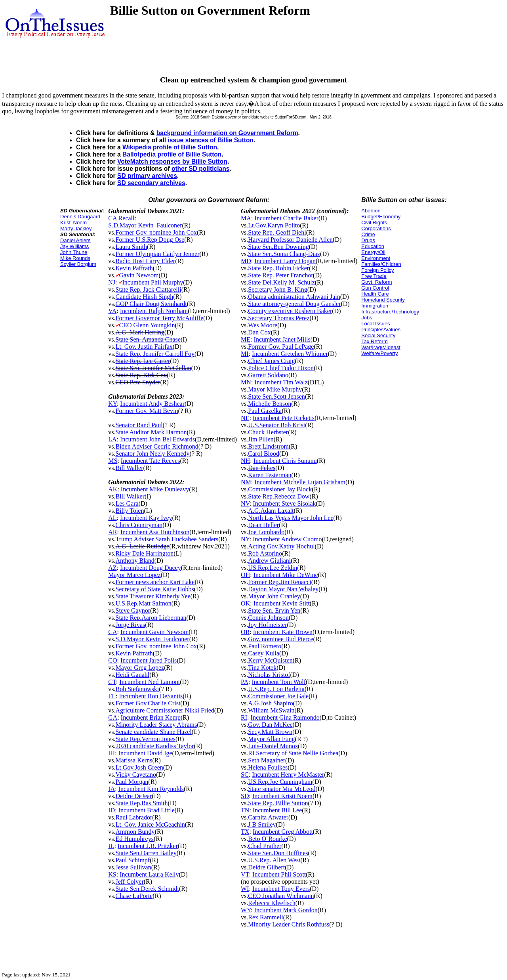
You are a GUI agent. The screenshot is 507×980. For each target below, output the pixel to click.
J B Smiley (262, 824)
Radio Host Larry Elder (146, 261)
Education (373, 246)
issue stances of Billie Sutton (211, 140)
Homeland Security (383, 300)
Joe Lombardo (266, 532)
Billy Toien (130, 511)
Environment (376, 258)
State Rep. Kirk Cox (141, 375)
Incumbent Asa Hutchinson (155, 532)
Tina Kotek (262, 668)
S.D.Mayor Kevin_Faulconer (145, 225)
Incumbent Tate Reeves (151, 461)
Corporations (376, 228)
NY (245, 539)
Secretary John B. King (277, 289)
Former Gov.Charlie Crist (148, 703)
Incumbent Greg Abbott (283, 832)
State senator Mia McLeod (282, 789)
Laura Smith (132, 247)
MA (246, 218)
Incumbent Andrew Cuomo (287, 539)
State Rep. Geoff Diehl (277, 232)
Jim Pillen (261, 439)
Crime (368, 234)
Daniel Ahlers (75, 240)
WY (246, 910)
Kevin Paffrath (134, 268)
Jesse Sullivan (133, 867)
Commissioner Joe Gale (278, 696)
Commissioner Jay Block (280, 489)
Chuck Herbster (268, 432)
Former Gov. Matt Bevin (147, 411)
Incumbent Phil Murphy (153, 282)
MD (246, 261)
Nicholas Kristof (269, 675)
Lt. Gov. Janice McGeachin (150, 824)
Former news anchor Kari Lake (155, 582)
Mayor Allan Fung (271, 739)
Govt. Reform (376, 282)
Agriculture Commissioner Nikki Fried (165, 710)
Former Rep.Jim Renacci (280, 582)
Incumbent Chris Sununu (285, 461)
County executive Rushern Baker (290, 311)
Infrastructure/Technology (390, 312)
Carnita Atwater (268, 817)
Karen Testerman (270, 475)
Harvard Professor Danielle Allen (290, 240)
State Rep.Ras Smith (142, 803)
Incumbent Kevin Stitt (282, 603)
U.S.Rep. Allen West (274, 860)
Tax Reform (374, 341)
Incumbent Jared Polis (149, 660)
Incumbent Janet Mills (282, 339)
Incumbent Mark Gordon (286, 910)
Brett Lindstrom (268, 446)
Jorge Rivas (131, 625)
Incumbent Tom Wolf (279, 682)
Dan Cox (259, 332)
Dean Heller (263, 525)
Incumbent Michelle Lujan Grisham (300, 482)
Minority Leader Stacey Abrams (156, 725)
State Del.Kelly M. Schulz (281, 282)
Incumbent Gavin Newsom (154, 632)
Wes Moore (263, 325)
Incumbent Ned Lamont (150, 682)
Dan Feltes (262, 468)
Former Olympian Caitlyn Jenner (158, 254)
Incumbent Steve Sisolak (284, 503)
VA (112, 311)
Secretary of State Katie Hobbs (155, 589)
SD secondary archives (151, 183)
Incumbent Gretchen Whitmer (290, 354)
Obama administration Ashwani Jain (294, 297)
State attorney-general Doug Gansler (294, 304)
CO (112, 660)
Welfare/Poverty (379, 353)
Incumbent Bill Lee (277, 810)
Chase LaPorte (134, 896)
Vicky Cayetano (136, 775)
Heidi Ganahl (133, 675)
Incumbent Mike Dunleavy (155, 489)
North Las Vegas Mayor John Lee (291, 518)
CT (112, 682)
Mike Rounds (75, 258)
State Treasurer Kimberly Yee (153, 596)
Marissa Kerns (134, 760)
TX (245, 832)
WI (245, 889)
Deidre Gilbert (266, 867)
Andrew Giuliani (269, 561)
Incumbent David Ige (145, 753)
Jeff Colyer (130, 882)
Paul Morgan (132, 782)
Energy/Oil (373, 252)
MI (245, 354)
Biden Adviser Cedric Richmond (157, 446)
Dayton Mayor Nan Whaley (283, 589)
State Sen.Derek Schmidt (147, 889)
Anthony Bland (135, 561)
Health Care (375, 294)
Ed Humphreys (135, 839)
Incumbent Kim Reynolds (151, 789)
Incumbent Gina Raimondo (285, 717)
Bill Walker (130, 496)
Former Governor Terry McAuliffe (160, 318)
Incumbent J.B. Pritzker (148, 846)
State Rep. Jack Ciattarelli (149, 289)
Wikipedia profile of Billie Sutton (170, 147)
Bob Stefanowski (137, 689)
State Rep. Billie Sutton (278, 803)
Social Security (378, 335)
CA (112, 632)
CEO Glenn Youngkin (147, 325)
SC (245, 775)
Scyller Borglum (78, 264)
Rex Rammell (265, 917)
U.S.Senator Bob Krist (276, 425)
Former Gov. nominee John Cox (156, 232)
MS (113, 461)
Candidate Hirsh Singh (145, 297)
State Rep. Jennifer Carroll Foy (155, 354)
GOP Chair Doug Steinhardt (151, 304)
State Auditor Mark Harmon (151, 432)
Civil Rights (374, 223)
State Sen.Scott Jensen (276, 396)
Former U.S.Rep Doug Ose (150, 240)
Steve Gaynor (133, 610)
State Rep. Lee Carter (143, 361)
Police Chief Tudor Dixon (281, 368)
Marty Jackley (76, 228)
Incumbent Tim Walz (281, 382)
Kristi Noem (73, 223)
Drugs (368, 240)
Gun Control (375, 288)
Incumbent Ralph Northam (154, 311)
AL (112, 518)
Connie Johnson (268, 618)
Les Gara (127, 503)
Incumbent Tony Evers (281, 889)
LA (112, 439)
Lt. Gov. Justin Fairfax (144, 347)
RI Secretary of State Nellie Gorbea (293, 753)
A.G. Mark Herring (140, 332)
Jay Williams (74, 246)
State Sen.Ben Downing (278, 247)
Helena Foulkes (268, 767)
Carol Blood (264, 454)
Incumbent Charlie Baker (286, 218)
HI (112, 753)
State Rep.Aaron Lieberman (151, 618)
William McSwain (271, 710)
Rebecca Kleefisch (272, 903)
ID (112, 810)
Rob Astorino (265, 553)
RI (244, 717)
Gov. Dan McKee (270, 725)
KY (112, 404)
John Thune (74, 252)
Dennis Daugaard (80, 217)
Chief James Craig (271, 361)
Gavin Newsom (139, 275)
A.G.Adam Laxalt (271, 511)
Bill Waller (130, 468)
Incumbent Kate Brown (283, 632)
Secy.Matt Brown (270, 732)
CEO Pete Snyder (138, 382)
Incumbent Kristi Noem (282, 796)
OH (245, 575)
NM (246, 482)
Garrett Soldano (268, 375)
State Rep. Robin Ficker (278, 268)
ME (246, 339)
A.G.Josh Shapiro (270, 703)
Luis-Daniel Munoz (273, 746)
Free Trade (374, 276)
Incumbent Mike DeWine (286, 575)
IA (112, 789)
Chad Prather (265, 846)
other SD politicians (200, 169)
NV (245, 503)
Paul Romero (265, 646)
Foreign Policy (377, 270)
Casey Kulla (264, 653)
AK (113, 489)
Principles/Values (381, 330)
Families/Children (381, 264)
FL (112, 696)
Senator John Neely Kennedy (153, 454)
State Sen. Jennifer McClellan (153, 368)
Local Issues (375, 324)
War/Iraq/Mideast (381, 347)
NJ (112, 282)
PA (245, 682)
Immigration (375, 306)
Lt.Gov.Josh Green (139, 767)
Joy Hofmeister (267, 625)
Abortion (371, 211)
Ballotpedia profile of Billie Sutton (172, 154)
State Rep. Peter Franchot (280, 275)
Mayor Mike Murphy (275, 389)
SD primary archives (147, 176)
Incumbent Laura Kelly (149, 874)
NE (245, 418)
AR (112, 532)
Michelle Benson (270, 404)
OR (245, 632)
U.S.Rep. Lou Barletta (276, 689)
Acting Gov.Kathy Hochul (281, 546)
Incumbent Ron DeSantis (151, 696)
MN (246, 382)
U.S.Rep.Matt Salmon (144, 603)
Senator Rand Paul (139, 425)
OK (245, 603)
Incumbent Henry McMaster (288, 775)
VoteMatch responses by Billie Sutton (172, 161)
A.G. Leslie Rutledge (143, 546)
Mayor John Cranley (274, 596)
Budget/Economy (381, 217)
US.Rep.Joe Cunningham (280, 782)
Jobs (367, 318)
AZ (112, 568)
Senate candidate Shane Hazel (154, 732)
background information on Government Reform (227, 133)
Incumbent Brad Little (147, 810)
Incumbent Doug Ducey (151, 568)
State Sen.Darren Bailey (146, 853)
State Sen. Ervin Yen (274, 610)
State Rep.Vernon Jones (146, 739)
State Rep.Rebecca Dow (279, 496)
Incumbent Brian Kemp (151, 717)
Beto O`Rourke (267, 839)
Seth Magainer (267, 760)
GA (113, 717)
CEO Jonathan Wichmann (281, 896)
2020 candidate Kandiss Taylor (155, 746)
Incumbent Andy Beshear (152, 404)
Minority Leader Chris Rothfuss (289, 924)
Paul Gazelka (265, 411)
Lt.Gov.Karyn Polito (274, 225)
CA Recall (121, 218)
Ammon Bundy (135, 832)
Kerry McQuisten (270, 660)
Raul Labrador (134, 817)
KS (112, 874)
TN (245, 810)
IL (111, 846)
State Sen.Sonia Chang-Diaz (284, 254)
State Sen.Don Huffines (278, 853)
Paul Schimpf (133, 860)
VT (245, 874)
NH (245, 461)
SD (245, 796)
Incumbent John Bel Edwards (157, 439)
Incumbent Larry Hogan (285, 261)
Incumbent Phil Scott (279, 874)
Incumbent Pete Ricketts (284, 418)
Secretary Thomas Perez (279, 318)
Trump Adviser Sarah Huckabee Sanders (167, 539)
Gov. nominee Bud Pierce (280, 639)
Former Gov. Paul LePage (281, 347)
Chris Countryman (139, 525)
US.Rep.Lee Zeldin (273, 568)
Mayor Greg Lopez (140, 668)
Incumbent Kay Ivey (146, 518)
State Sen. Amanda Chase (148, 339)
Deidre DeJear (134, 796)
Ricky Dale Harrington (145, 553)
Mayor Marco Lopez (134, 575)
